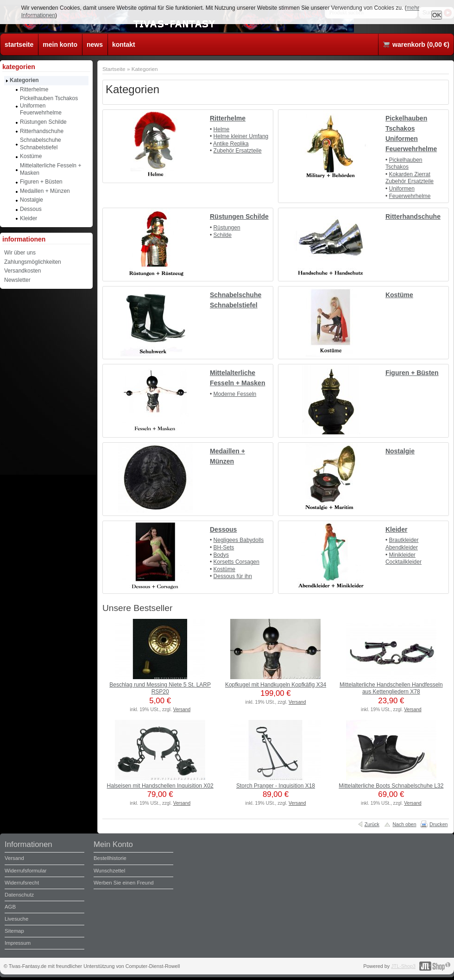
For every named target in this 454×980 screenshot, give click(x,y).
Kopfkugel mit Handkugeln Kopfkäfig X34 (276, 685)
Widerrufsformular (26, 871)
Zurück (372, 824)
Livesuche (16, 919)
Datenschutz (19, 895)
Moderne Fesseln (235, 394)
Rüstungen (227, 228)
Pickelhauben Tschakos (404, 164)
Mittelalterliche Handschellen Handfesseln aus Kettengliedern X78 (391, 688)
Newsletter (17, 280)
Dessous (223, 529)
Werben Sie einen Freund (124, 883)
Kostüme (399, 295)
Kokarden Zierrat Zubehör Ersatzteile (410, 178)
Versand (182, 710)
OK (437, 15)
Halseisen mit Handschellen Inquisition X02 (160, 786)
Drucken (438, 824)
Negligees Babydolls (239, 540)
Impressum (18, 943)
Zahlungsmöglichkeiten (33, 262)
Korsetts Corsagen (236, 562)
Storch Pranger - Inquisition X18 (276, 786)
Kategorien (145, 69)
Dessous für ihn (233, 576)
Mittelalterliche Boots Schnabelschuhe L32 (391, 786)
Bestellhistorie (110, 858)
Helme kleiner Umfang (241, 136)
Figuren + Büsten (412, 373)
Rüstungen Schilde (239, 216)
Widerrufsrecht (22, 883)
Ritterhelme (228, 118)
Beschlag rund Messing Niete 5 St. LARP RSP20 (160, 688)
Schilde (223, 235)
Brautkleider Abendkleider (402, 544)
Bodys (221, 555)
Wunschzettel (109, 871)
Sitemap (14, 931)
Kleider (396, 529)
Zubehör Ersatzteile (238, 151)
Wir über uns (20, 253)
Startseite (114, 69)
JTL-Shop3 (403, 966)
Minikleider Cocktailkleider (404, 559)
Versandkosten (22, 271)
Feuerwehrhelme (410, 196)
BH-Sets (224, 547)
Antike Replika (231, 144)
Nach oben (404, 824)
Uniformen (401, 189)
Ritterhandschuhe (413, 216)
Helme (222, 129)
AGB (10, 907)
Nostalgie (400, 451)
